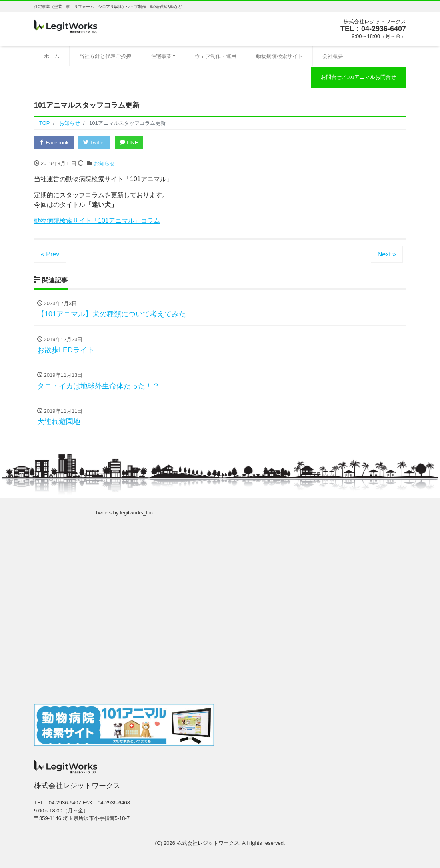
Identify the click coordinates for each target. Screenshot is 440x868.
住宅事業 (161, 56)
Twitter (95, 143)
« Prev (50, 254)
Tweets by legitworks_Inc (124, 513)
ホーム (52, 56)
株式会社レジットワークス (208, 843)
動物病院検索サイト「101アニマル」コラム (97, 221)
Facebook (54, 143)
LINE (130, 143)
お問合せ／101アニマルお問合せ (359, 77)
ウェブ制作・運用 (216, 56)
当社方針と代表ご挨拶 (105, 56)
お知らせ (104, 163)
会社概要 (333, 56)
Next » (387, 254)
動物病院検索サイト (279, 56)
